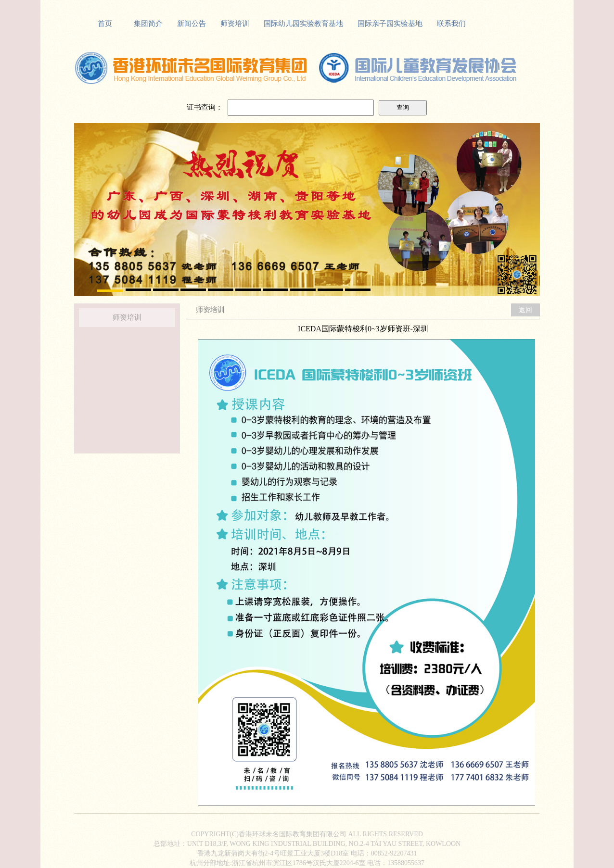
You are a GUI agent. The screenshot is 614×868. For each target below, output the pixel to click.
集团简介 (148, 24)
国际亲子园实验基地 (390, 24)
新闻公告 (192, 24)
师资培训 (235, 24)
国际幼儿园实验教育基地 (303, 24)
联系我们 (451, 24)
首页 (105, 24)
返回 (525, 310)
